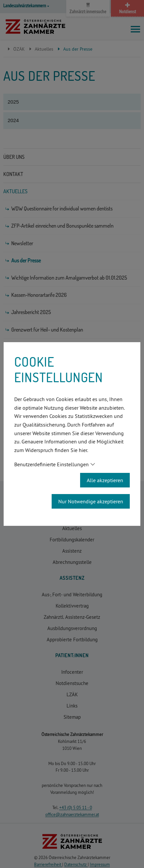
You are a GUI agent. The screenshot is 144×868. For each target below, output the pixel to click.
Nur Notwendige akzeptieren (91, 501)
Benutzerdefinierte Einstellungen (51, 464)
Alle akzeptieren (105, 480)
